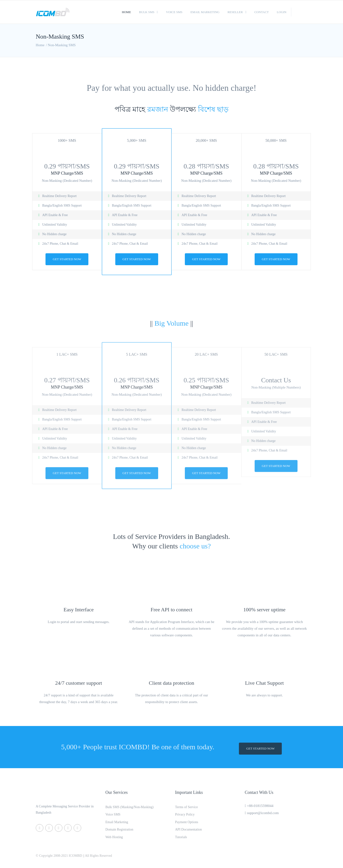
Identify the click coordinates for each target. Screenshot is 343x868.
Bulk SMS (147, 12)
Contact (262, 12)
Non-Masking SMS (62, 45)
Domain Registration (119, 833)
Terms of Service (186, 810)
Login (282, 12)
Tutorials (181, 840)
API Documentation (188, 833)
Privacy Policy (185, 817)
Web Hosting (114, 840)
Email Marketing (205, 12)
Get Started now (67, 259)
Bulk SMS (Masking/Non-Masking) (130, 810)
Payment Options (187, 825)
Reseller (235, 12)
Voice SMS (174, 12)
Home (126, 12)
